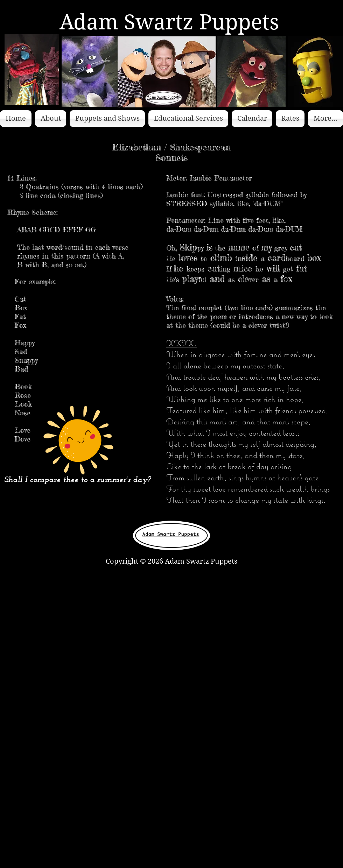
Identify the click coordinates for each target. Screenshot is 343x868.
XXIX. (181, 343)
